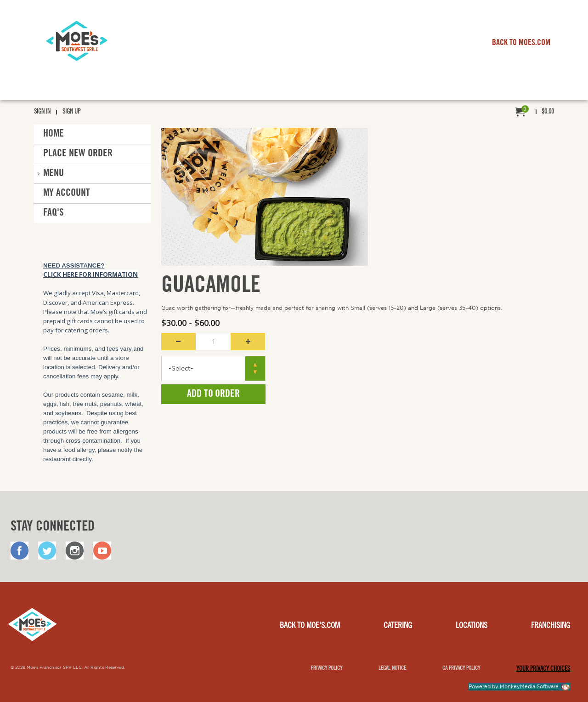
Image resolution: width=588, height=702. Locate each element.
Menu (54, 174)
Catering (398, 626)
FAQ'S (54, 213)
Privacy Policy (327, 668)
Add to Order (213, 394)
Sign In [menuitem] (42, 112)
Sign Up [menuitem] (71, 112)
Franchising (551, 626)
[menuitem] (534, 112)
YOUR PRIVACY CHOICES (543, 669)
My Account (67, 194)
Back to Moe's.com (310, 626)
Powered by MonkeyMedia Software (514, 686)
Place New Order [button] (78, 154)
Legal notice (392, 668)
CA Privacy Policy (461, 668)
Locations (472, 626)
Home (54, 134)
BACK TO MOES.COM (521, 43)
